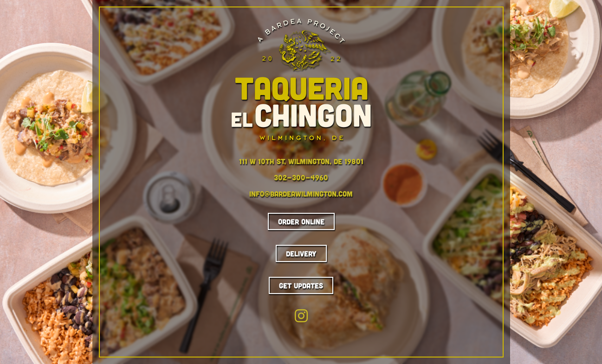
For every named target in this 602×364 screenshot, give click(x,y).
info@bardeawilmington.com (301, 194)
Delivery (301, 253)
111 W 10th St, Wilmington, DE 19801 (301, 161)
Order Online (301, 221)
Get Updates (301, 285)
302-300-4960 (301, 177)
